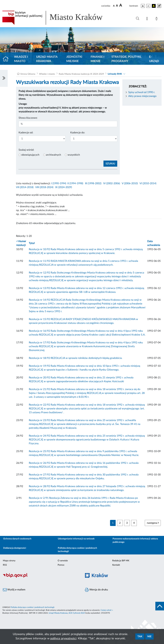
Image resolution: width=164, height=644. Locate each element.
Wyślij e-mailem (14, 590)
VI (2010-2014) (148, 183)
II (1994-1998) (75, 183)
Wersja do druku (96, 590)
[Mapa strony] (148, 19)
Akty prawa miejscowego (142, 96)
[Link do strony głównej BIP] (57, 18)
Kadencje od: (26, 133)
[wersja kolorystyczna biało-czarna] (148, 6)
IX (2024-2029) (64, 187)
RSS (5, 565)
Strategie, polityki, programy (126, 59)
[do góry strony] (160, 606)
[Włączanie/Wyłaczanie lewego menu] (4, 78)
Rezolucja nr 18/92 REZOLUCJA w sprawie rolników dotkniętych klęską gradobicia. (76, 358)
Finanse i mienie (97, 59)
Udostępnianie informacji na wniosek (76, 539)
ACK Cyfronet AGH (77, 613)
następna (153, 523)
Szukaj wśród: (26, 150)
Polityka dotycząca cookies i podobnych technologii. (33, 607)
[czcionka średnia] (117, 6)
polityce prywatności (63, 639)
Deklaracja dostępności (15, 548)
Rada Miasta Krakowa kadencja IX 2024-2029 (81, 74)
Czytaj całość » (107, 610)
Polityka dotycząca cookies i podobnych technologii (77, 550)
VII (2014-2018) (25, 187)
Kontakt (116, 565)
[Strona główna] (7, 59)
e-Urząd (154, 59)
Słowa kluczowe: (28, 118)
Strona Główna (28, 74)
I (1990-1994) (59, 183)
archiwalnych (53, 155)
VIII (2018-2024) (44, 187)
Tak (140, 636)
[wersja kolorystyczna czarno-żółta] (154, 6)
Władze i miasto (21, 59)
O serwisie (63, 561)
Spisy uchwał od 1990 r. (142, 92)
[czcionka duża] (124, 5)
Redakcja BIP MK (121, 561)
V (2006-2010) (130, 183)
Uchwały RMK (115, 74)
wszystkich (74, 155)
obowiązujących (30, 155)
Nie (149, 636)
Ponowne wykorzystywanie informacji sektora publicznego (135, 540)
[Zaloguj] (157, 19)
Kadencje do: (78, 133)
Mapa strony (9, 561)
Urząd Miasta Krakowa (47, 59)
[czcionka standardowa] (114, 6)
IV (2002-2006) (112, 183)
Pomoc (61, 565)
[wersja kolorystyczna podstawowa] (143, 6)
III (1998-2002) (93, 183)
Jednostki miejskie (74, 59)
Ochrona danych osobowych (17, 539)
